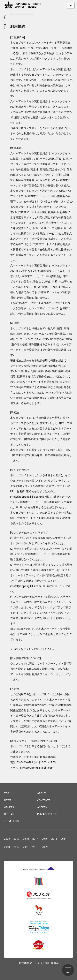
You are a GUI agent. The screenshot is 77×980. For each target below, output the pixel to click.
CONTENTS (44, 800)
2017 (35, 839)
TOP (6, 793)
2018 (26, 839)
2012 (16, 847)
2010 (35, 847)
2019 (16, 839)
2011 (26, 847)
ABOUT (41, 793)
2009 (45, 847)
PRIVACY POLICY (47, 814)
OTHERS (9, 807)
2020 (7, 839)
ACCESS (42, 807)
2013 (7, 847)
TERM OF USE (12, 821)
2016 (45, 839)
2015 (54, 839)
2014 (64, 839)
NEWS (8, 800)
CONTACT (10, 814)
